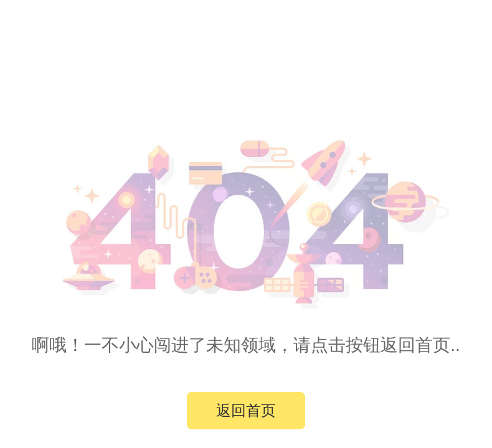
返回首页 (246, 410)
